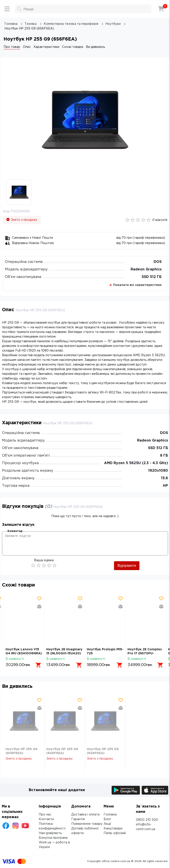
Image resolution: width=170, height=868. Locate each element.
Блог (107, 819)
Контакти (46, 819)
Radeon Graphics (146, 269)
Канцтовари (113, 829)
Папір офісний (115, 833)
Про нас (45, 815)
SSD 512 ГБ (152, 277)
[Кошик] (161, 9)
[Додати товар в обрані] (39, 598)
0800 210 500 (147, 820)
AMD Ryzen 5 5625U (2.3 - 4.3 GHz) (136, 463)
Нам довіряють (50, 833)
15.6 (164, 478)
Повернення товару (87, 824)
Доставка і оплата (85, 815)
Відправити (127, 566)
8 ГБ (164, 456)
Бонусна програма (53, 838)
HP (165, 486)
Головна (110, 815)
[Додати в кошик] (39, 665)
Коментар (15, 531)
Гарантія (78, 819)
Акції (107, 824)
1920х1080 (158, 471)
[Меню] (7, 9)
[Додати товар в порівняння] (39, 606)
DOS (158, 262)
